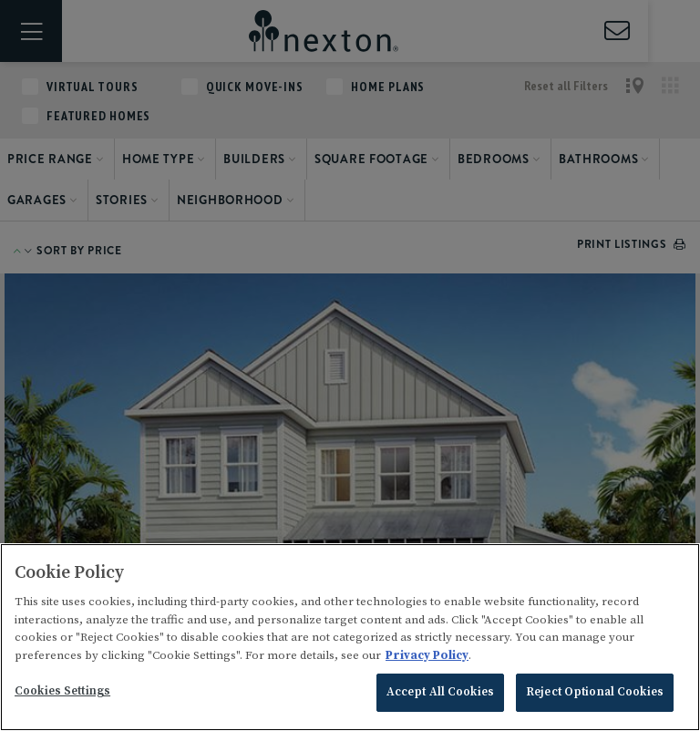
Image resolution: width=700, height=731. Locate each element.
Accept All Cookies (440, 692)
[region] (350, 637)
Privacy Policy (427, 655)
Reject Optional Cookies (595, 692)
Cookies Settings (62, 691)
